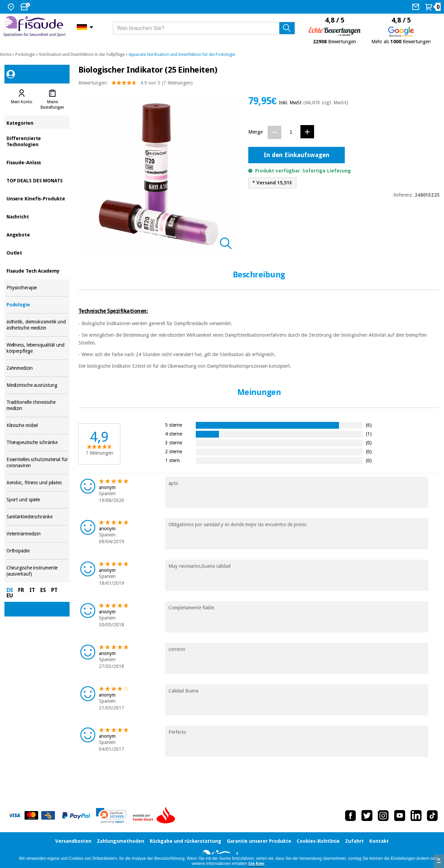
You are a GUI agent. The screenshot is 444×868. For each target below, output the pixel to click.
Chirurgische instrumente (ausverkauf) (37, 571)
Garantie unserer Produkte (259, 841)
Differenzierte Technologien (37, 141)
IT (32, 590)
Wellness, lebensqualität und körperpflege (37, 348)
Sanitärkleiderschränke (37, 517)
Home (6, 55)
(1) (369, 434)
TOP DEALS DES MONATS (37, 180)
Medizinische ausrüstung (37, 385)
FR (21, 590)
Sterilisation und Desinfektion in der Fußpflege (82, 55)
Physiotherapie (37, 288)
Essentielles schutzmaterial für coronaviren (37, 463)
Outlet (37, 252)
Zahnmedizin (37, 368)
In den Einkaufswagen (297, 155)
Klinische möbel (37, 425)
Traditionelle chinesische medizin (37, 405)
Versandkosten (73, 841)
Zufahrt (354, 841)
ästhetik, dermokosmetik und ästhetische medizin (37, 325)
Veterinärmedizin (37, 534)
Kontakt (379, 841)
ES (43, 590)
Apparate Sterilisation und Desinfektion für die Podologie (182, 55)
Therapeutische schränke (37, 443)
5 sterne (174, 425)
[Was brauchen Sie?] (204, 28)
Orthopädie (37, 551)
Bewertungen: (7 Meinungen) (136, 84)
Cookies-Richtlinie (318, 841)
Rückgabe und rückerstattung (186, 841)
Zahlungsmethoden (121, 841)
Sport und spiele (37, 500)
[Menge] (291, 132)
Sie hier (256, 864)
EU (10, 596)
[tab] (22, 100)
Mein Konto (22, 102)
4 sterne (174, 434)
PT (54, 590)
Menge (255, 132)
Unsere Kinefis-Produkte (37, 198)
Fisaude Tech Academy (37, 270)
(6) (369, 425)
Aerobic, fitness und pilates (37, 483)
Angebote (37, 234)
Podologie (25, 55)
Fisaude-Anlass (37, 162)
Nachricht (37, 216)
